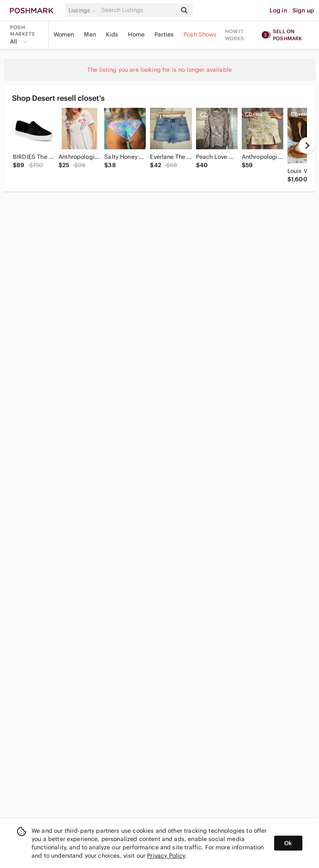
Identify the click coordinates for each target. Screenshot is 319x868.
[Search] (138, 10)
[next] (307, 146)
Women (64, 34)
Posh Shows (200, 34)
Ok (288, 843)
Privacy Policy (166, 856)
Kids (112, 34)
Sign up (303, 10)
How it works (235, 35)
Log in (279, 10)
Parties (164, 34)
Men (90, 34)
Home (136, 34)
